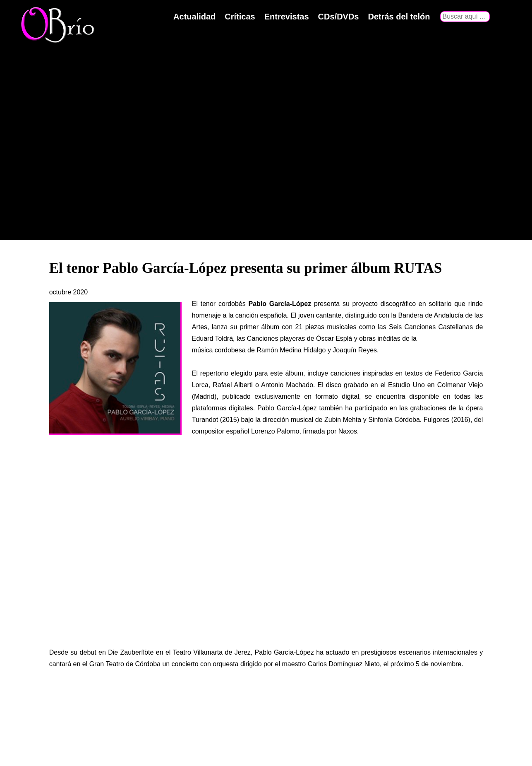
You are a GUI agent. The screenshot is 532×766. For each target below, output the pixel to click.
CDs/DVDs (339, 17)
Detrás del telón (399, 17)
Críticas (240, 17)
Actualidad (194, 17)
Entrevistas (287, 17)
